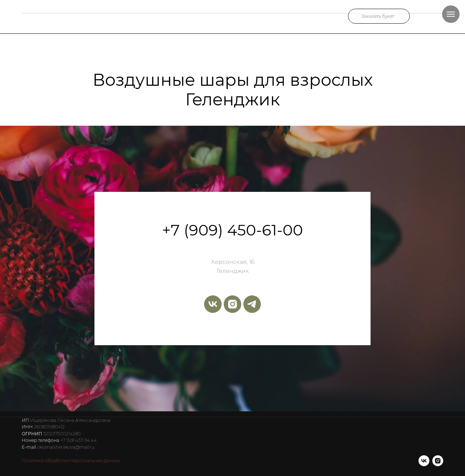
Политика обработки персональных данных (71, 461)
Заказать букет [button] (378, 16)
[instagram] (232, 304)
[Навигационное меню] (451, 14)
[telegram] (252, 304)
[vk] (213, 304)
